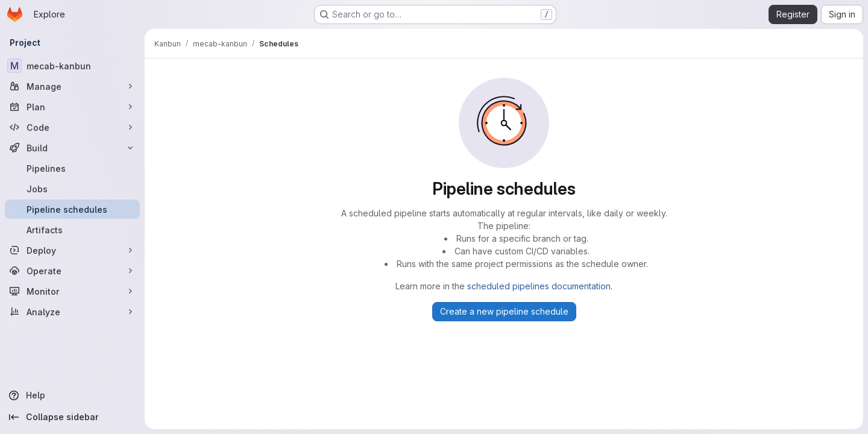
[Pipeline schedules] (72, 209)
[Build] (72, 148)
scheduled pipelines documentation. (540, 286)
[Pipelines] (72, 168)
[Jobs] (72, 189)
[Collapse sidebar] (72, 417)
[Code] (72, 127)
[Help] (72, 395)
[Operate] (72, 271)
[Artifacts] (72, 230)
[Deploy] (72, 250)
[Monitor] (72, 291)
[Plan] (72, 107)
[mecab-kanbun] (72, 66)
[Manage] (72, 86)
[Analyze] (72, 312)
